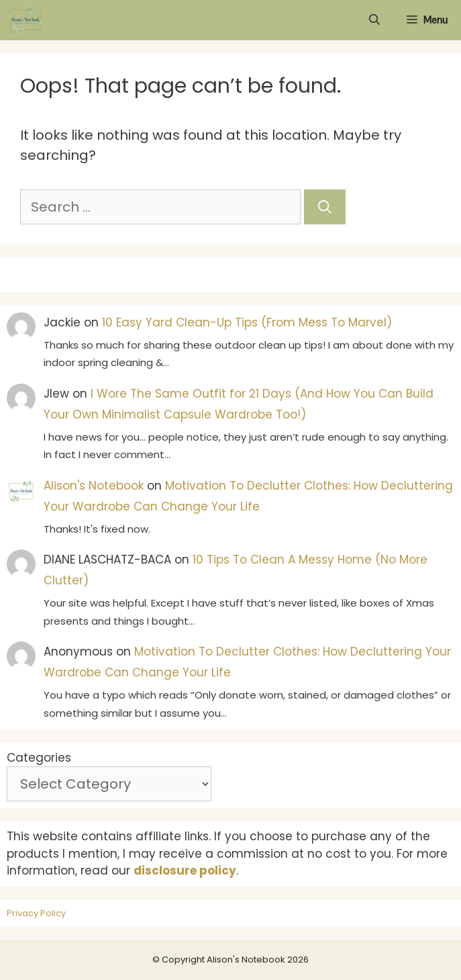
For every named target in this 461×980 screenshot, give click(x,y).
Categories (39, 758)
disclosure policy (185, 871)
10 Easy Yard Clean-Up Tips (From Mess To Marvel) (247, 322)
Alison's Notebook (94, 486)
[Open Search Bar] (374, 20)
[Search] (325, 207)
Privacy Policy (36, 913)
